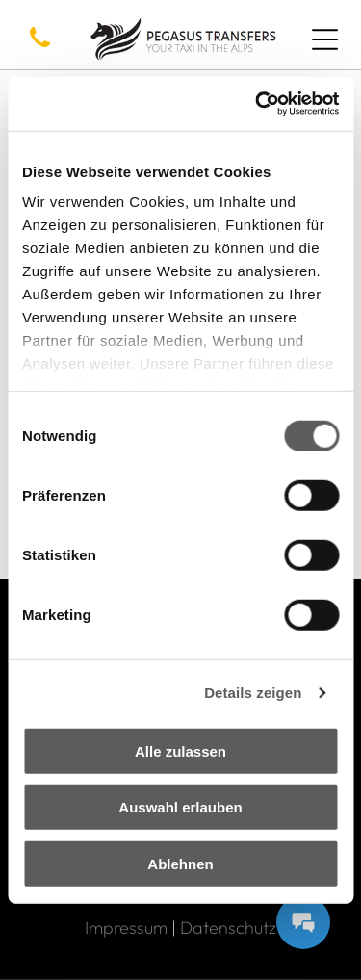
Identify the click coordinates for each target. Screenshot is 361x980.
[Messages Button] (303, 922)
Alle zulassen (180, 750)
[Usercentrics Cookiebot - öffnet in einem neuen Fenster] (257, 104)
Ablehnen (180, 863)
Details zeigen (253, 693)
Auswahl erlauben (180, 807)
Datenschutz (228, 928)
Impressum (126, 928)
